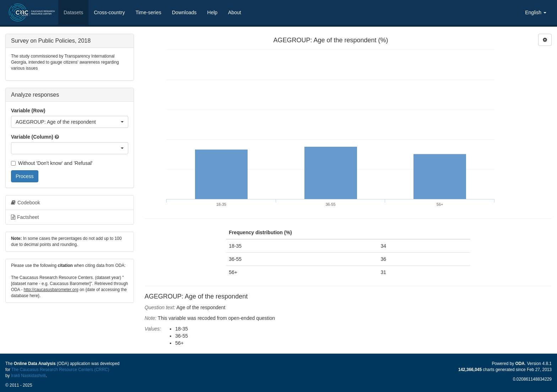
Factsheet (25, 217)
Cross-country (109, 12)
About (235, 12)
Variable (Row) (28, 111)
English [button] (536, 12)
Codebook (26, 203)
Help (212, 12)
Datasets (73, 12)
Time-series (148, 12)
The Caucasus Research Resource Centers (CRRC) (60, 370)
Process (25, 176)
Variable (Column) (32, 137)
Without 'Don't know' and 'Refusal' (52, 163)
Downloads (184, 12)
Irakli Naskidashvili (28, 376)
